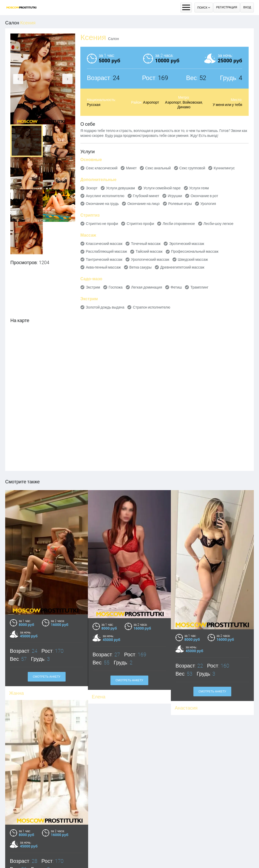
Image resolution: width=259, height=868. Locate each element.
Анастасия (186, 708)
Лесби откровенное (179, 224)
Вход (247, 7)
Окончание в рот (204, 196)
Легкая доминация (147, 287)
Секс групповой (192, 168)
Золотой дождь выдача (105, 307)
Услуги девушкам (120, 188)
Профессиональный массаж (195, 251)
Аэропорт (151, 102)
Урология (208, 204)
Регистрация (227, 7)
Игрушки (175, 196)
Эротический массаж (187, 244)
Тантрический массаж (104, 259)
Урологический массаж (150, 259)
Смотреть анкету (129, 680)
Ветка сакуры (141, 267)
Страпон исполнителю (151, 307)
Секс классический (102, 168)
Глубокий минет (146, 196)
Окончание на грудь (102, 204)
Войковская (192, 102)
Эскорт (92, 188)
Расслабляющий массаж (106, 251)
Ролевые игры (180, 204)
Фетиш (176, 287)
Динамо (184, 107)
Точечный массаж (146, 244)
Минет (131, 168)
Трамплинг (199, 287)
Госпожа (116, 287)
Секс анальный (158, 168)
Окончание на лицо (143, 204)
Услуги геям (199, 188)
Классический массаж (104, 244)
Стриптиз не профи (102, 224)
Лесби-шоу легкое (219, 224)
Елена (99, 697)
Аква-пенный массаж (103, 267)
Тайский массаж (149, 251)
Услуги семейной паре (162, 188)
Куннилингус (224, 168)
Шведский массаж (193, 259)
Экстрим (93, 287)
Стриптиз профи (140, 224)
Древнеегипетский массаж (182, 267)
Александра (22, 865)
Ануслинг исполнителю (105, 196)
